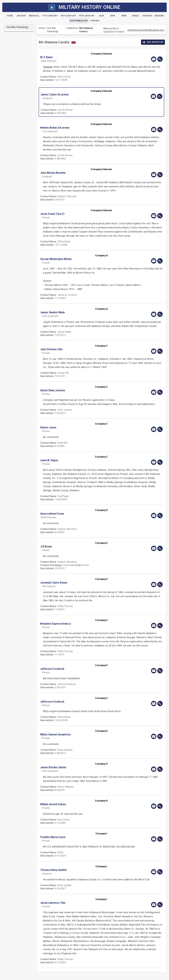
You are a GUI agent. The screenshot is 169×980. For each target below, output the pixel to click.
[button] (83, 57)
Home (42, 28)
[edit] (160, 59)
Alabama (72, 28)
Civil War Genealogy (53, 30)
